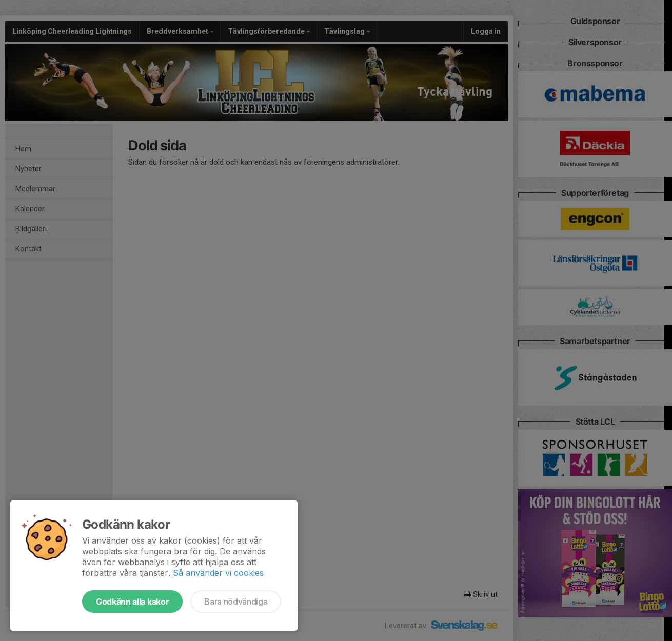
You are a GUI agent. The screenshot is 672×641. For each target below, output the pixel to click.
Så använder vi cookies (218, 573)
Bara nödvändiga (236, 602)
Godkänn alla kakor (132, 602)
